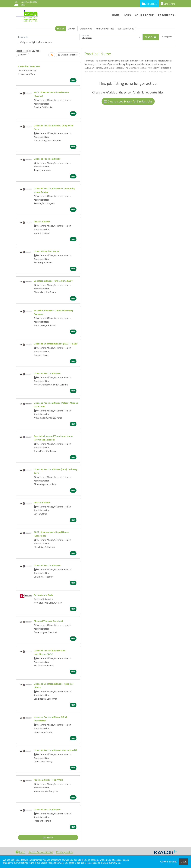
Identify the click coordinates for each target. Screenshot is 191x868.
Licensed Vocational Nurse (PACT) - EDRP (56, 344)
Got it (184, 862)
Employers (168, 4)
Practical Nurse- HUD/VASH (48, 780)
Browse (72, 29)
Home (116, 15)
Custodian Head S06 (29, 66)
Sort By (21, 55)
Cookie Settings (169, 862)
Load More (48, 837)
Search (60, 29)
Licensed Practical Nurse (47, 159)
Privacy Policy (65, 852)
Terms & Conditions (41, 852)
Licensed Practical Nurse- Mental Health (56, 750)
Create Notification (68, 55)
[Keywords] (48, 37)
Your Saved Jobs (126, 29)
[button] (167, 37)
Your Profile (145, 15)
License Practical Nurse (46, 251)
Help (21, 852)
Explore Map (86, 29)
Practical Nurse (42, 222)
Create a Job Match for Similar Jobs (128, 101)
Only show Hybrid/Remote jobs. (37, 42)
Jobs (127, 15)
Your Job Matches (105, 29)
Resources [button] (166, 15)
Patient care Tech (43, 595)
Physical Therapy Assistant (48, 621)
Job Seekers (150, 4)
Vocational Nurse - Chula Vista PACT (53, 281)
